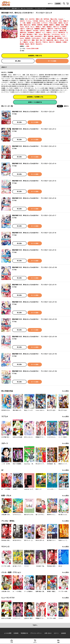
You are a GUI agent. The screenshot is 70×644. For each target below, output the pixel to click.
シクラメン (45, 23)
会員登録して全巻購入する (35, 97)
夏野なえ (38, 33)
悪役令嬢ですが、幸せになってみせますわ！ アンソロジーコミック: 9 (34, 250)
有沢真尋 (22, 36)
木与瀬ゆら (31, 33)
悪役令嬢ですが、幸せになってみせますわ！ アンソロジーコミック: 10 (34, 267)
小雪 (24, 23)
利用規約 (16, 633)
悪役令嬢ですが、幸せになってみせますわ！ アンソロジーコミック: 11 (34, 285)
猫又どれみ (27, 25)
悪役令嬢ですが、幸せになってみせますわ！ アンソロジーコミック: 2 (34, 129)
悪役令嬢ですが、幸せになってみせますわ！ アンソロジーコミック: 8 (34, 233)
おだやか (32, 19)
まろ (27, 19)
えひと (44, 38)
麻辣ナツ (49, 31)
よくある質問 (8, 633)
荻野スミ (44, 29)
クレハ (55, 33)
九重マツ (22, 29)
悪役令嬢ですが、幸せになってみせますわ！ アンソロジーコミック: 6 (34, 198)
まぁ (61, 21)
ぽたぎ (27, 27)
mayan (61, 19)
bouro (22, 38)
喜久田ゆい (30, 34)
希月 (37, 40)
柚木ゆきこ (58, 36)
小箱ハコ (22, 31)
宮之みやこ (39, 44)
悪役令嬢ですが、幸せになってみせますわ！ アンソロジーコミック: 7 (34, 215)
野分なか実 (63, 31)
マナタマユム (56, 34)
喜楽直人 (49, 27)
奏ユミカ (39, 42)
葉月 (45, 36)
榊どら (57, 40)
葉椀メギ (50, 29)
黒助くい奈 (39, 19)
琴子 (36, 34)
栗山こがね (54, 19)
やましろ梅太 (53, 23)
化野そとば (30, 29)
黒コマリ (52, 42)
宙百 (63, 25)
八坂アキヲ (58, 29)
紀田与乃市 (50, 40)
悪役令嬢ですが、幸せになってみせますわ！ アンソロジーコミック (29, 8)
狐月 (44, 27)
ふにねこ (32, 42)
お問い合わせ (48, 633)
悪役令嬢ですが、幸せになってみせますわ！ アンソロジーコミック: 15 (34, 354)
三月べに (42, 31)
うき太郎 (35, 21)
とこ (44, 33)
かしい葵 (49, 21)
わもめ (62, 40)
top (3, 8)
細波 (49, 38)
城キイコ (56, 27)
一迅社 (27, 46)
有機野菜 (37, 29)
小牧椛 (65, 42)
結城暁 (46, 25)
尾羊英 (34, 25)
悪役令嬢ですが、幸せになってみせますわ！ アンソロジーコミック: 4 (34, 164)
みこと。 (64, 34)
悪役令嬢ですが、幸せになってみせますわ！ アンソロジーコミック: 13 (34, 319)
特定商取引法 (24, 633)
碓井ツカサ (27, 40)
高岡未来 (59, 42)
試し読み (18, 61)
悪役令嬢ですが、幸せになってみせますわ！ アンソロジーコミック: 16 (34, 371)
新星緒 (22, 44)
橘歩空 (54, 38)
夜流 (32, 36)
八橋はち (25, 42)
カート (35, 642)
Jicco (41, 34)
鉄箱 (33, 40)
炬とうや (43, 40)
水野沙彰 (40, 25)
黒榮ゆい (52, 25)
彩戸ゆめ (46, 19)
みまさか (55, 21)
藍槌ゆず (29, 31)
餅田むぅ (39, 27)
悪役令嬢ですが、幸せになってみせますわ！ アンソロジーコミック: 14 (34, 337)
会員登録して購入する (35, 56)
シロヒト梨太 (36, 23)
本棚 (58, 642)
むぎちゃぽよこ (36, 38)
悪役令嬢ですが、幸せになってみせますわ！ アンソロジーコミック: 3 (34, 146)
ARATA (22, 21)
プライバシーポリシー (36, 633)
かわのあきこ (39, 36)
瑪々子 (33, 44)
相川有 (64, 29)
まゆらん (42, 21)
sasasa (56, 31)
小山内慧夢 (63, 27)
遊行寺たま (62, 33)
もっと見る (65, 391)
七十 (64, 36)
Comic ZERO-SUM (32, 49)
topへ (35, 625)
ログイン (50, 4)
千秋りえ (45, 42)
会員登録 (58, 4)
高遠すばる (23, 33)
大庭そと (49, 33)
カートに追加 (52, 61)
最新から (66, 106)
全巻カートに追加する (35, 102)
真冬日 (60, 23)
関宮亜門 (60, 38)
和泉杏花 (28, 38)
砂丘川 (27, 44)
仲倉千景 (51, 36)
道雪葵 (29, 23)
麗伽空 (58, 25)
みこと (33, 27)
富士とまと (47, 34)
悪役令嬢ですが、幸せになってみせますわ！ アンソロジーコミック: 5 (34, 181)
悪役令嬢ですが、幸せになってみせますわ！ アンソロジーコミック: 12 (34, 302)
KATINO (36, 31)
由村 (24, 34)
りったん (29, 21)
